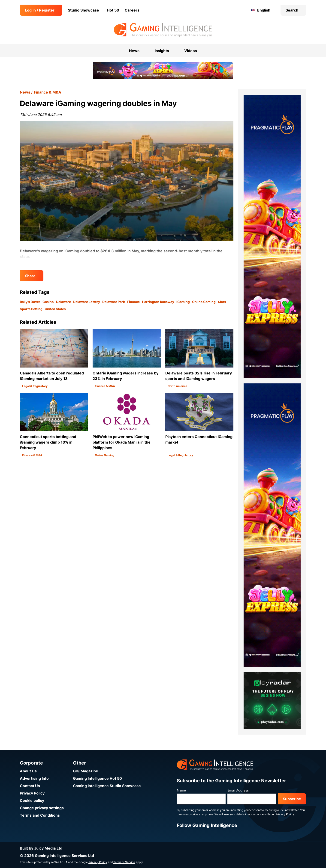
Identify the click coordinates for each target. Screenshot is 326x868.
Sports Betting (31, 309)
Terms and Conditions (40, 815)
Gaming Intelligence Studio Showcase (107, 786)
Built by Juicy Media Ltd (41, 848)
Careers (132, 10)
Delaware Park (114, 302)
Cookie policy (32, 800)
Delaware (63, 302)
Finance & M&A (48, 92)
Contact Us (30, 786)
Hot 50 (113, 10)
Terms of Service (124, 862)
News (25, 92)
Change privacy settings (42, 808)
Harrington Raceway (158, 302)
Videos (191, 51)
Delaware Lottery (87, 302)
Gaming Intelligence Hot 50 (97, 778)
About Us (28, 771)
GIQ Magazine (86, 771)
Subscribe (292, 799)
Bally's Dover (30, 302)
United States (55, 309)
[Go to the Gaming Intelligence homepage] (163, 30)
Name (181, 790)
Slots (222, 302)
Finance (133, 302)
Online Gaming (204, 302)
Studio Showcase (83, 10)
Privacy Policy (32, 793)
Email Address (238, 790)
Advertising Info (34, 778)
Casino (48, 302)
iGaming (183, 302)
